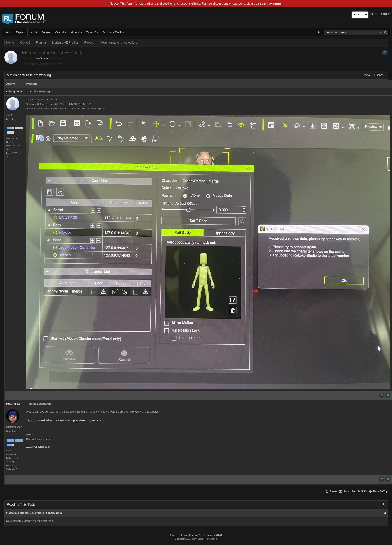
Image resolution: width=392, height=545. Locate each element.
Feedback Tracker (113, 32)
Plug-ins (41, 43)
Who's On (92, 32)
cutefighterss (42, 59)
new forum (274, 4)
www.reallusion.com (38, 447)
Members (76, 32)
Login (373, 14)
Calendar (61, 32)
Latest (33, 32)
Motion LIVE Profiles (65, 43)
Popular (46, 32)
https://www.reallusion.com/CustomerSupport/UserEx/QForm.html (65, 420)
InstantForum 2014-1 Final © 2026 (201, 535)
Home (8, 32)
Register (385, 14)
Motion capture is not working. (119, 43)
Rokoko (89, 43)
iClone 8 (25, 43)
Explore (21, 32)
